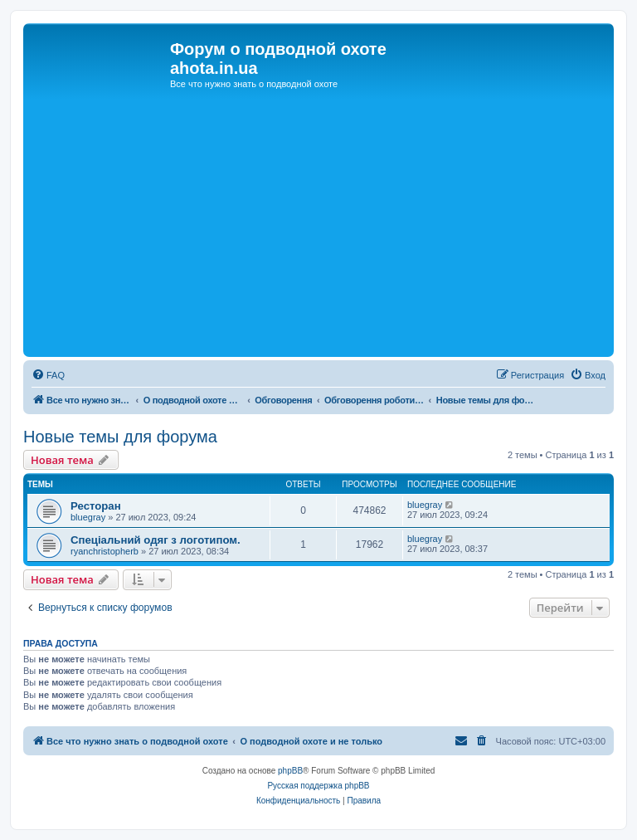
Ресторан (96, 506)
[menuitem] (48, 375)
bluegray (88, 517)
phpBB (290, 771)
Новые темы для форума (120, 437)
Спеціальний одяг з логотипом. (156, 540)
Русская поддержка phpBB (318, 786)
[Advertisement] (318, 228)
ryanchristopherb (105, 551)
